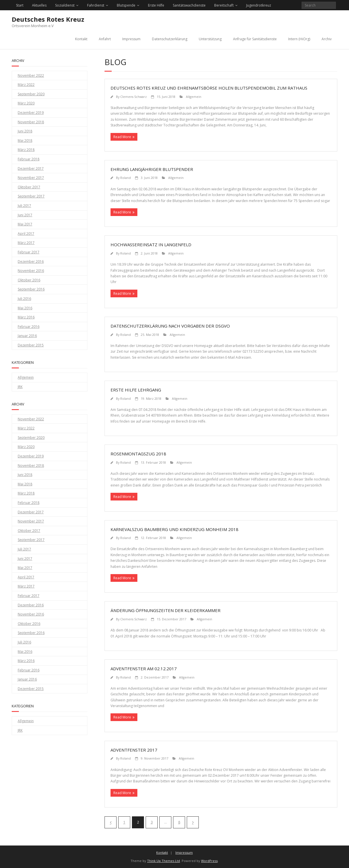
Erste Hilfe (156, 5)
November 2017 (31, 178)
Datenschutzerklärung (170, 39)
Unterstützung (210, 39)
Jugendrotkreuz (259, 5)
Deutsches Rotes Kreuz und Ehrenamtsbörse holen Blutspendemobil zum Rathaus (209, 88)
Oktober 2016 (29, 280)
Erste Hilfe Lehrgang (136, 390)
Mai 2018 (25, 141)
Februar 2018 (29, 159)
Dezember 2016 (31, 262)
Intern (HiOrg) (299, 39)
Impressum (131, 39)
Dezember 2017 (31, 168)
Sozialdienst (65, 5)
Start (20, 5)
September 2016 (31, 289)
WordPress (209, 861)
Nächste (193, 822)
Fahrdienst (96, 5)
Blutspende (126, 5)
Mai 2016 (25, 308)
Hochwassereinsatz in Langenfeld (151, 245)
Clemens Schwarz (134, 97)
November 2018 (31, 122)
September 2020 (31, 94)
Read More (122, 137)
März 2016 (26, 317)
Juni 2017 (25, 215)
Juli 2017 (24, 206)
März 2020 (26, 103)
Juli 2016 (24, 299)
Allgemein (194, 97)
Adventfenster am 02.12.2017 (144, 669)
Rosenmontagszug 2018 (138, 454)
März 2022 (26, 85)
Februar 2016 (29, 327)
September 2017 (31, 196)
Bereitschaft (224, 5)
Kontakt (81, 39)
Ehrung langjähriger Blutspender (152, 169)
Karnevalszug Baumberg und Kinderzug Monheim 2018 (174, 529)
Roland (126, 178)
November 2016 (31, 271)
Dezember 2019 (31, 113)
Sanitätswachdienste (189, 5)
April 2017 (26, 234)
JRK (20, 387)
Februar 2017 (29, 252)
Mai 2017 (25, 224)
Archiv (327, 39)
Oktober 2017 (29, 187)
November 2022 (31, 75)
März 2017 (26, 243)
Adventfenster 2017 (134, 750)
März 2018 (26, 150)
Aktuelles (39, 5)
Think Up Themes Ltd (164, 861)
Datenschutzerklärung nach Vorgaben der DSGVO (170, 326)
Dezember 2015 (31, 345)
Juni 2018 (25, 131)
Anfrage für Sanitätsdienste (255, 39)
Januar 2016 (27, 336)
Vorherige (111, 822)
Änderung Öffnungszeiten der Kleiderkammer (166, 610)
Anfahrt (105, 39)
